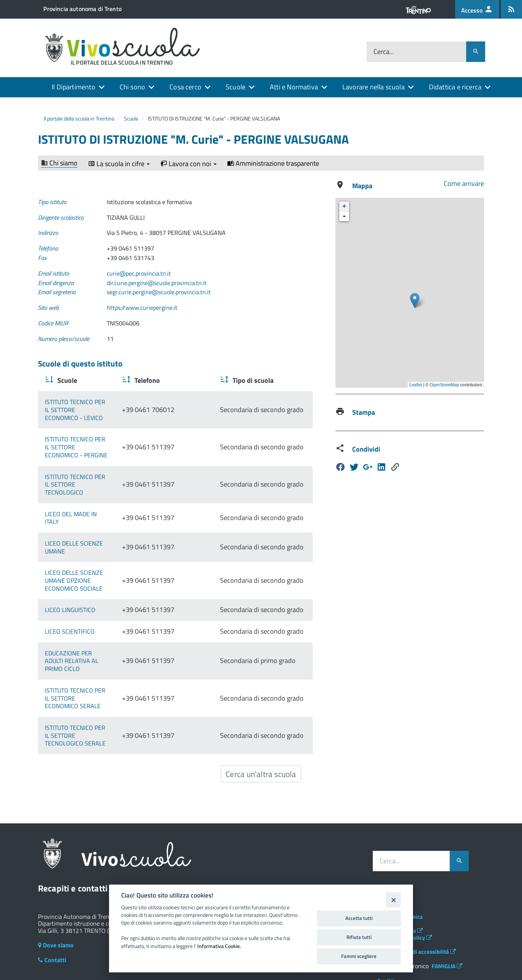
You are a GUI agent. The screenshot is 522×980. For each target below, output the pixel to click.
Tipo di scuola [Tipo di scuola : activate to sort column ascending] (272, 380)
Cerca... (384, 52)
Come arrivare (464, 183)
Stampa (364, 412)
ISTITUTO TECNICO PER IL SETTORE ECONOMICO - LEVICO (91, 406)
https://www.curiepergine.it (142, 308)
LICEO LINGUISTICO (70, 582)
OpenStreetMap (444, 385)
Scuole (236, 87)
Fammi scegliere (359, 956)
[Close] (393, 900)
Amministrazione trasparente (273, 163)
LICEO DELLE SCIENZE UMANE (85, 523)
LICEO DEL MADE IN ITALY (79, 494)
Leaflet (416, 385)
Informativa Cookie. (219, 946)
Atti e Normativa (294, 87)
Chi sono (132, 87)
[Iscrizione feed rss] (511, 9)
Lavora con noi (188, 164)
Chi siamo (59, 163)
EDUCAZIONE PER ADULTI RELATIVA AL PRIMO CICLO (96, 641)
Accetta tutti (359, 918)
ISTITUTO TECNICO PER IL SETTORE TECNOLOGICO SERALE (91, 700)
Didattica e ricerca (455, 87)
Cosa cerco (185, 87)
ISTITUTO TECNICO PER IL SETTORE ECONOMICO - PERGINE (91, 435)
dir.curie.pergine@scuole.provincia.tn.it (157, 283)
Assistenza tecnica (400, 878)
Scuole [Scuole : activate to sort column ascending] (66, 380)
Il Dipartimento (74, 87)
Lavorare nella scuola (373, 87)
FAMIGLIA (447, 927)
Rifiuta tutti (359, 937)
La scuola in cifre (119, 164)
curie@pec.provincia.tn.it (139, 273)
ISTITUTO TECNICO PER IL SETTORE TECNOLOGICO (91, 465)
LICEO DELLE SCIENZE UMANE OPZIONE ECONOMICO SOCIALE (98, 553)
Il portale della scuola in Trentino (79, 118)
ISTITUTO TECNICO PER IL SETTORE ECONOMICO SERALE (91, 671)
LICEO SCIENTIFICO (70, 612)
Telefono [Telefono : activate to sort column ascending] (191, 380)
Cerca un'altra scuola (261, 735)
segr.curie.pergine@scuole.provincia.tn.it (159, 292)
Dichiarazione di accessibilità (417, 913)
